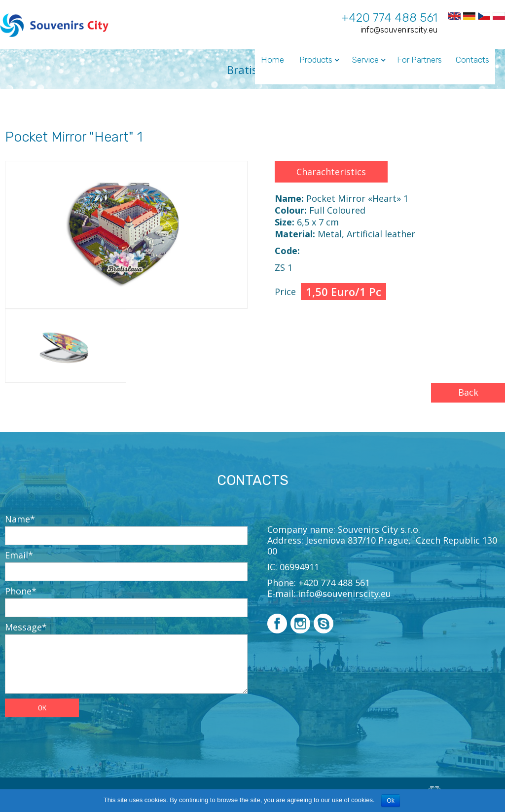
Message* (26, 627)
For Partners (419, 60)
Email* (19, 555)
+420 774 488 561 (389, 18)
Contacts (472, 60)
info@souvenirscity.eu (399, 30)
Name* (20, 519)
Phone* (21, 591)
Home (272, 60)
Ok (390, 801)
